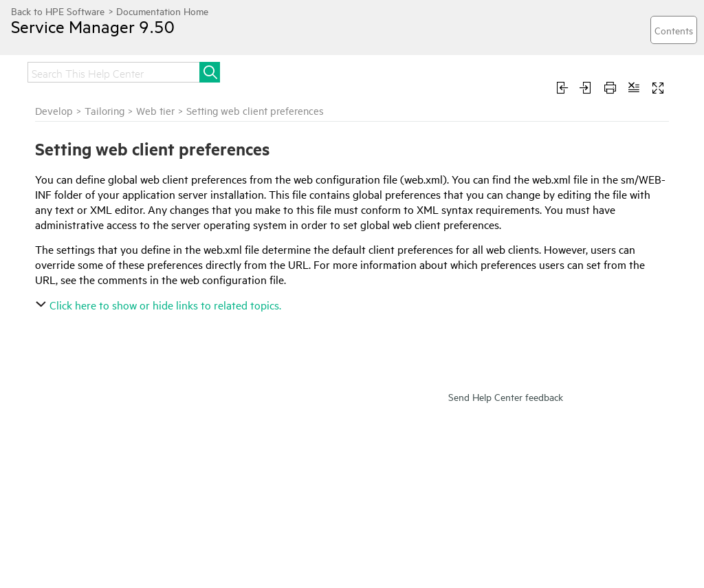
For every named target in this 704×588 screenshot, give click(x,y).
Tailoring (104, 110)
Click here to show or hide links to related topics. (160, 305)
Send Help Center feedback (506, 396)
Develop (54, 110)
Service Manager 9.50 (93, 26)
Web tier (155, 110)
